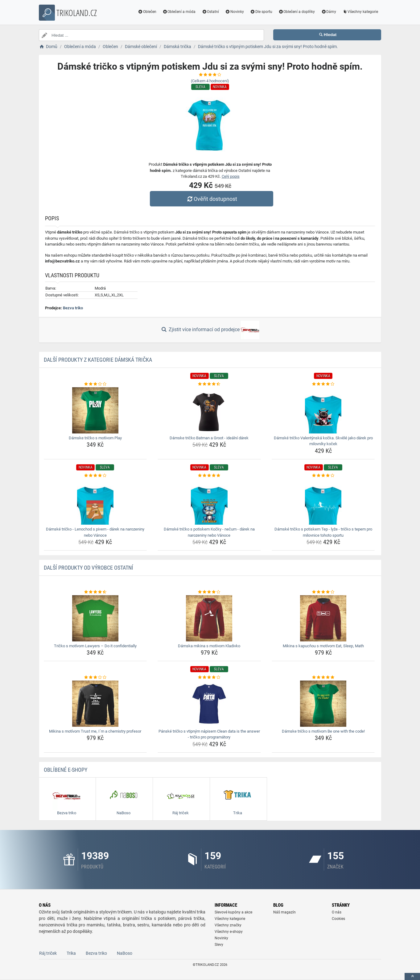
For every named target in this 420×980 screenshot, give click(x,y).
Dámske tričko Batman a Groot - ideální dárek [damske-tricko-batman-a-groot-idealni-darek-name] (209, 438)
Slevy (219, 945)
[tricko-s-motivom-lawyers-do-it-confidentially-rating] (95, 592)
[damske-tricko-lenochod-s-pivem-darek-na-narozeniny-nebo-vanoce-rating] (95, 476)
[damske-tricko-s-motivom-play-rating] (95, 384)
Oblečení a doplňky (297, 12)
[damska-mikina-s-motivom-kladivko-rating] (209, 592)
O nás (337, 912)
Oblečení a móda (179, 12)
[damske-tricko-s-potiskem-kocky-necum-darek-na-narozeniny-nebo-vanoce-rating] (209, 476)
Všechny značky (228, 925)
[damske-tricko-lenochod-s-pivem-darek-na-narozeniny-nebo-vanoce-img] (95, 502)
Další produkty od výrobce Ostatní (89, 568)
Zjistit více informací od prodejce (210, 330)
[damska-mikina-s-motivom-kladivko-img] (209, 618)
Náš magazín (284, 912)
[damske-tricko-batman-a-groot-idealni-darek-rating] (209, 384)
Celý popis (231, 176)
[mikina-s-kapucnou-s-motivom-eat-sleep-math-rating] (323, 592)
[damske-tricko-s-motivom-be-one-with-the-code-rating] (323, 677)
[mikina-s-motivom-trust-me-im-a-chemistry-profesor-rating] (95, 677)
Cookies (338, 919)
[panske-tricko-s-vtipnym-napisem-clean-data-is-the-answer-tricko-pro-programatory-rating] (209, 677)
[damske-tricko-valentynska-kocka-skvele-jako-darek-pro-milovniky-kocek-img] (323, 410)
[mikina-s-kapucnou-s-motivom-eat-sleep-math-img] (323, 618)
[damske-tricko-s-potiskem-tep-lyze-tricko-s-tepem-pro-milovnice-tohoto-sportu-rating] (323, 476)
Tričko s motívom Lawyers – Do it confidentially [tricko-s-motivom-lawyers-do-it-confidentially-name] (95, 646)
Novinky (235, 12)
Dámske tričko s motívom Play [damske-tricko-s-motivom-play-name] (95, 438)
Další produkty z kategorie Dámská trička (98, 360)
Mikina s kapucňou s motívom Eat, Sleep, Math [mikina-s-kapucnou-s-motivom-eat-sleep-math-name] (323, 646)
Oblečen (147, 12)
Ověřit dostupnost (212, 199)
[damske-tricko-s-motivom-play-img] (95, 410)
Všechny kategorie (360, 12)
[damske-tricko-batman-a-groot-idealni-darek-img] (209, 410)
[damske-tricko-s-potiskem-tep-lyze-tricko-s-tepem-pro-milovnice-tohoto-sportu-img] (323, 502)
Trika (71, 953)
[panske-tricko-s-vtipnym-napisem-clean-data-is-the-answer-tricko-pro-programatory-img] (209, 704)
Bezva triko (73, 308)
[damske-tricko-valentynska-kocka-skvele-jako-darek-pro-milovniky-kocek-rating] (323, 384)
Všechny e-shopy (229, 932)
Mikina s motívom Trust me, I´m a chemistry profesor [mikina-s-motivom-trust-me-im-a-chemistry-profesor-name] (95, 731)
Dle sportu (261, 12)
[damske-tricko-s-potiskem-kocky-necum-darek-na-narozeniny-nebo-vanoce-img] (209, 502)
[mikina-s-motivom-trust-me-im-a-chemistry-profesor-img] (95, 704)
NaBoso (125, 953)
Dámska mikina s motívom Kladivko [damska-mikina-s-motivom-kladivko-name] (209, 646)
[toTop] (412, 976)
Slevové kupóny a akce (233, 912)
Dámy (329, 12)
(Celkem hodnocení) (210, 81)
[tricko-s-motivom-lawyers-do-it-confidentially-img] (95, 618)
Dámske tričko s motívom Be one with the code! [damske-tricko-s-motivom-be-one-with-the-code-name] (323, 731)
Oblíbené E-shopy (66, 770)
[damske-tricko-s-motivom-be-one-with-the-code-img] (323, 704)
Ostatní (210, 12)
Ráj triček (48, 953)
